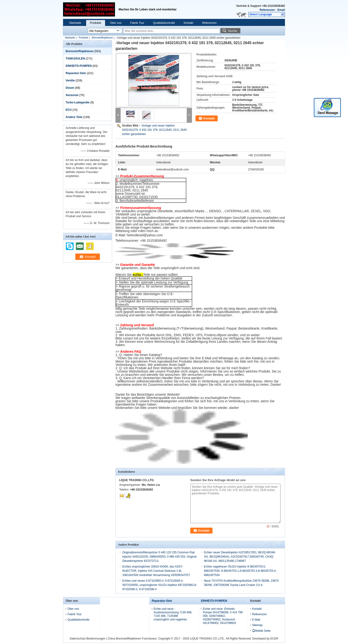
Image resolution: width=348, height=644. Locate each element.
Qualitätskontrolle (164, 23)
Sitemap (257, 625)
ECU (69, 110)
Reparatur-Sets (76, 73)
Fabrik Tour (137, 23)
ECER (274, 639)
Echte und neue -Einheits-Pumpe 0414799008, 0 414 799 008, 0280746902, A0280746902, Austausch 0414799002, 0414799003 (223, 616)
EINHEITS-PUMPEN (79, 66)
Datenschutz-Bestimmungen (87, 639)
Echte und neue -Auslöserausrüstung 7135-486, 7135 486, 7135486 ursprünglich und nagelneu (173, 614)
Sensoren (72, 95)
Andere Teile (74, 117)
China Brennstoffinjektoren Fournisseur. (133, 639)
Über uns (116, 23)
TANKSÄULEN (75, 59)
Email (281, 10)
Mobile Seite (261, 631)
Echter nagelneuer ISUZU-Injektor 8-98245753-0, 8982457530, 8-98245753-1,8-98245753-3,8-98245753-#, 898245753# (240, 571)
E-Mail (256, 620)
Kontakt (189, 23)
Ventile (70, 80)
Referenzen (267, 10)
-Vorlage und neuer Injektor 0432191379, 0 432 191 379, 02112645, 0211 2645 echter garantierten (154, 130)
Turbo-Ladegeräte (78, 102)
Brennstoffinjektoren (102, 38)
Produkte (96, 23)
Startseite (75, 23)
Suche (233, 31)
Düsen (70, 88)
